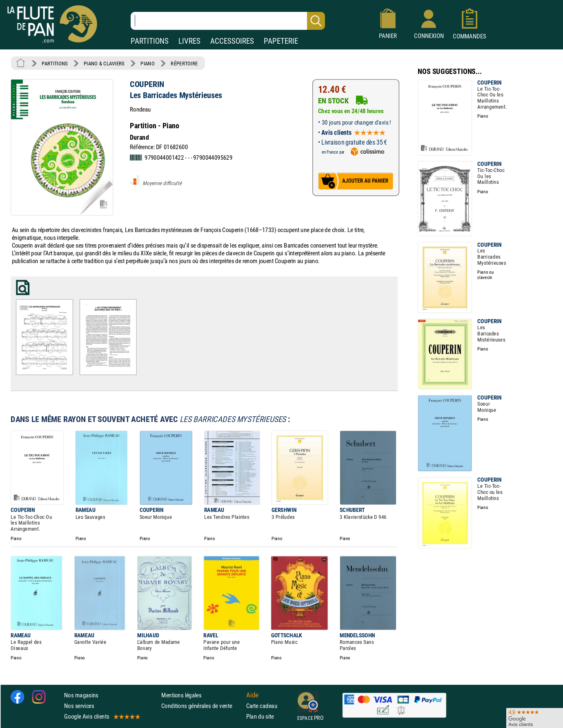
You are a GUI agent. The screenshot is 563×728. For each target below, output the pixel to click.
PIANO (147, 63)
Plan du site (260, 716)
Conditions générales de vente (202, 705)
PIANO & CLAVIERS (104, 63)
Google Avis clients (102, 716)
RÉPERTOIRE (184, 63)
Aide (252, 695)
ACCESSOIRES (232, 41)
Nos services (79, 705)
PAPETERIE (281, 41)
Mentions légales (181, 695)
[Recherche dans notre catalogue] (228, 21)
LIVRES (189, 41)
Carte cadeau (262, 705)
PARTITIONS (150, 41)
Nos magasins (81, 695)
